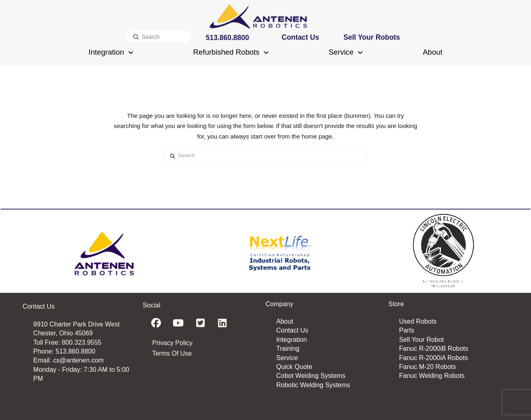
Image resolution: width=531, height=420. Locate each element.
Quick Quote (294, 367)
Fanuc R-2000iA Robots (434, 358)
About (285, 321)
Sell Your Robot (422, 340)
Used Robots (418, 321)
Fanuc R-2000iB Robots (434, 349)
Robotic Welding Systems (313, 385)
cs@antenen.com (78, 360)
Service (287, 358)
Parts (407, 330)
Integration (291, 340)
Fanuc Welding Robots (432, 376)
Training (288, 349)
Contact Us (292, 330)
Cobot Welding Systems (310, 376)
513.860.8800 (75, 351)
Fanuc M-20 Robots (428, 367)
